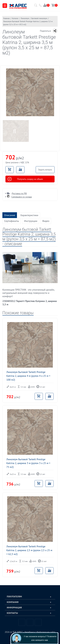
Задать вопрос (45, 170)
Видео (46, 221)
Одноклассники (38, 622)
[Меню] (5, 6)
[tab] (30, 597)
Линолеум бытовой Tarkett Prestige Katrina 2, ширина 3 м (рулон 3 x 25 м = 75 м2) (28, 463)
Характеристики (29, 215)
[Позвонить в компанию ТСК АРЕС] (40, 6)
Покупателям (14, 597)
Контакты (12, 613)
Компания (13, 602)
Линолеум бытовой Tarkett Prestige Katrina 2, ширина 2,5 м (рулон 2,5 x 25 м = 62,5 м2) (29, 550)
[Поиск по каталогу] (35, 6)
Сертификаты (12, 221)
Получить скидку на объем (25, 179)
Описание (10, 215)
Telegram (30, 622)
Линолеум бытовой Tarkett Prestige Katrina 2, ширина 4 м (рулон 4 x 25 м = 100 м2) (28, 376)
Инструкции (31, 221)
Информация (14, 608)
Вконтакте (22, 622)
